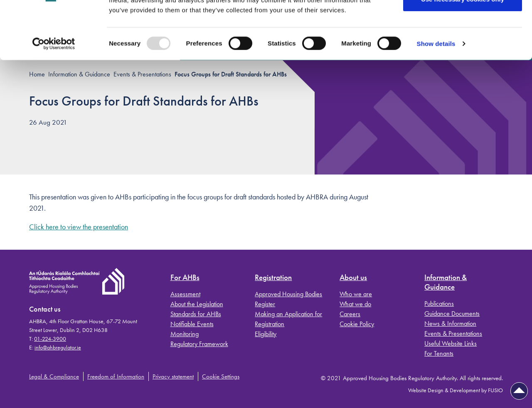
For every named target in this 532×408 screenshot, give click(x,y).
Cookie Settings (221, 376)
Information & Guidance (446, 283)
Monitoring (185, 334)
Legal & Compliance (54, 376)
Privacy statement (173, 376)
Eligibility (266, 334)
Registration (273, 278)
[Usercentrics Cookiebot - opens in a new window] (54, 94)
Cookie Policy (357, 324)
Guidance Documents (452, 313)
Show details (436, 94)
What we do (355, 304)
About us (353, 278)
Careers (350, 314)
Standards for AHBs (196, 314)
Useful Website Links (451, 343)
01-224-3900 (50, 339)
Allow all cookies (463, 22)
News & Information (450, 323)
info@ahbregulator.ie (58, 347)
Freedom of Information (116, 376)
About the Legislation (197, 304)
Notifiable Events (192, 324)
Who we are (356, 294)
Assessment (185, 294)
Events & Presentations (453, 333)
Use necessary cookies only (463, 49)
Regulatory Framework (199, 344)
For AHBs (185, 278)
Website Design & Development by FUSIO (456, 390)
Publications (439, 304)
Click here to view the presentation (79, 227)
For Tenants (439, 353)
